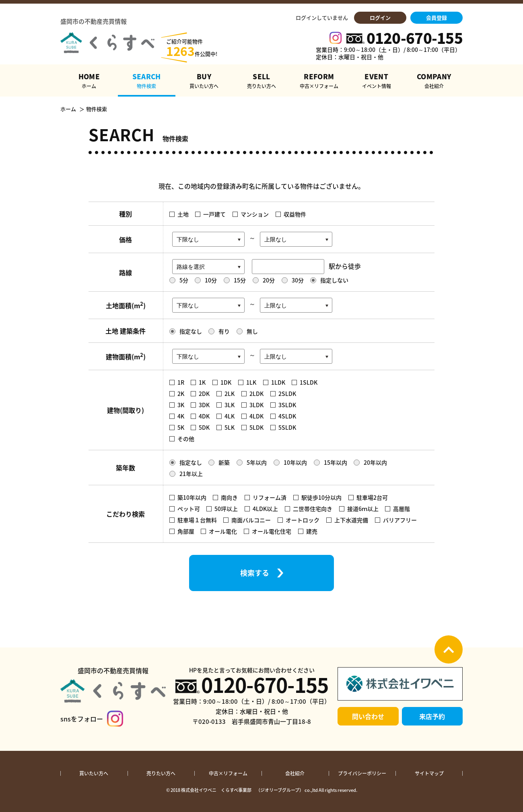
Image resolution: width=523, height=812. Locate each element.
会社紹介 (295, 773)
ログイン (380, 18)
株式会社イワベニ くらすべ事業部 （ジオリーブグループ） (242, 790)
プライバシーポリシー (362, 773)
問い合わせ (368, 716)
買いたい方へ (94, 773)
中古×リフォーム (228, 773)
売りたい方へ (161, 773)
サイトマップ (429, 773)
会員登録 (437, 18)
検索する (255, 573)
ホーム (68, 109)
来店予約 (432, 716)
